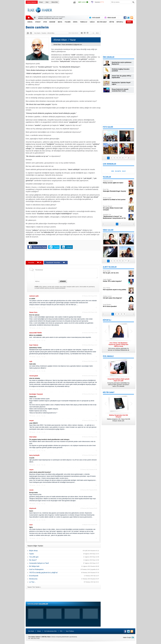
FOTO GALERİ (108, 127)
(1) (39, 416)
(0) (39, 308)
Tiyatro (32, 554)
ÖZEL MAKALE (108, 356)
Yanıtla (33, 308)
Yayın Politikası (70, 631)
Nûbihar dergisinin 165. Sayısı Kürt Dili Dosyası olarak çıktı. (119, 418)
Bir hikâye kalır (34, 566)
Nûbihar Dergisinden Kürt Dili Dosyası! (52, 18)
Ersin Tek (115, 190)
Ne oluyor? (33, 560)
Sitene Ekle (55, 2)
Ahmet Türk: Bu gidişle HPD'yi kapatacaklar (121, 77)
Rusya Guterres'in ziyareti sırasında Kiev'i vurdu (120, 90)
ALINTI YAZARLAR (110, 267)
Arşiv (47, 2)
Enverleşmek (34, 576)
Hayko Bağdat (115, 280)
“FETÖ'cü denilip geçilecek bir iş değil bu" (44, 573)
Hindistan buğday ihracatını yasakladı (121, 70)
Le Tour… (33, 582)
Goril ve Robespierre (36, 569)
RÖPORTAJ (107, 320)
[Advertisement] (146, 39)
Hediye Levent (115, 297)
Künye (41, 2)
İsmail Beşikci (115, 306)
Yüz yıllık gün (34, 557)
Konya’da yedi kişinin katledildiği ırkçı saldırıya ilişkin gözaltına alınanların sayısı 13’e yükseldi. (119, 383)
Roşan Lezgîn (115, 199)
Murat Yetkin (115, 272)
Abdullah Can (115, 216)
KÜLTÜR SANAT (109, 392)
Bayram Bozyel (115, 208)
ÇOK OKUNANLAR (109, 164)
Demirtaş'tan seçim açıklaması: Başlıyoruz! (122, 63)
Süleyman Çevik (115, 182)
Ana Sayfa (31, 631)
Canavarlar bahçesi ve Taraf (39, 563)
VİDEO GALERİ (108, 230)
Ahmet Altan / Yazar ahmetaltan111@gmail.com (68, 45)
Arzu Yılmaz (115, 289)
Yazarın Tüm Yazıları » (34, 587)
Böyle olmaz (33, 551)
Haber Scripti (127, 638)
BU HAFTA (118, 171)
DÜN (113, 171)
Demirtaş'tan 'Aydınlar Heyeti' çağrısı (121, 83)
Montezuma (33, 579)
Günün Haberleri (32, 2)
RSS (61, 631)
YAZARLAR (107, 177)
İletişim (39, 631)
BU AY (124, 171)
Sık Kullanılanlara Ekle (50, 631)
